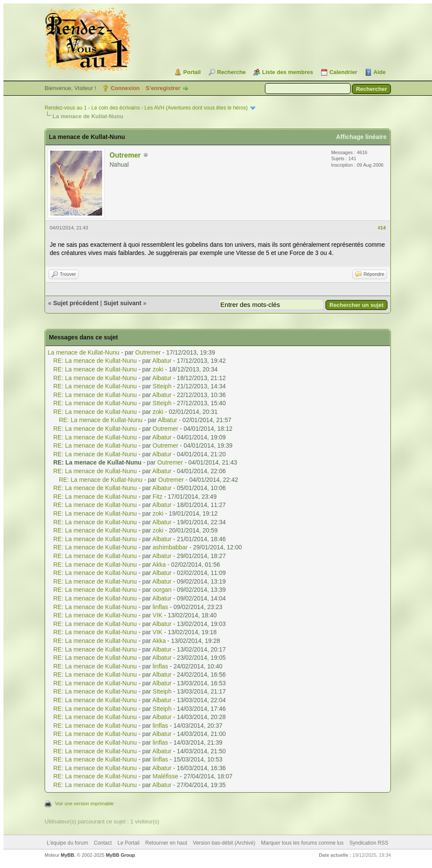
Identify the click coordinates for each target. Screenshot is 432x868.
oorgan (162, 590)
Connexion (125, 88)
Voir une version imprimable (84, 803)
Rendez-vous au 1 (66, 108)
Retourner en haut (166, 843)
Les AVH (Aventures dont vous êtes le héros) (196, 108)
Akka (159, 565)
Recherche (231, 72)
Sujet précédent (76, 303)
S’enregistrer (163, 88)
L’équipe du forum (67, 843)
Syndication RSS (369, 843)
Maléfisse (166, 776)
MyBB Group (120, 855)
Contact (103, 843)
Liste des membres (287, 72)
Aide (380, 72)
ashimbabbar (170, 547)
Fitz (158, 497)
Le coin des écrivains (116, 108)
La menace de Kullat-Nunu (84, 352)
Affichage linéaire (361, 137)
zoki (158, 369)
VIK (158, 615)
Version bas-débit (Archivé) (224, 843)
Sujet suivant (122, 303)
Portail (192, 72)
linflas (161, 607)
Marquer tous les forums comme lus (302, 843)
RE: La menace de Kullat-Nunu (95, 361)
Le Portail (128, 843)
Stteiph (162, 386)
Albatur (162, 361)
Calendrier (343, 72)
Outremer (125, 155)
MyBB (67, 855)
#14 (382, 228)
